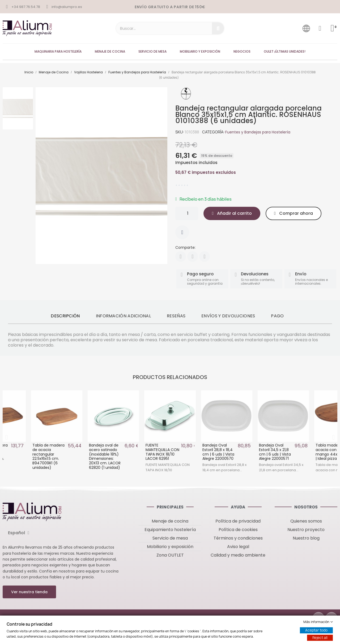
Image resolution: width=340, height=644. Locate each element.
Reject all (320, 638)
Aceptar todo (316, 630)
